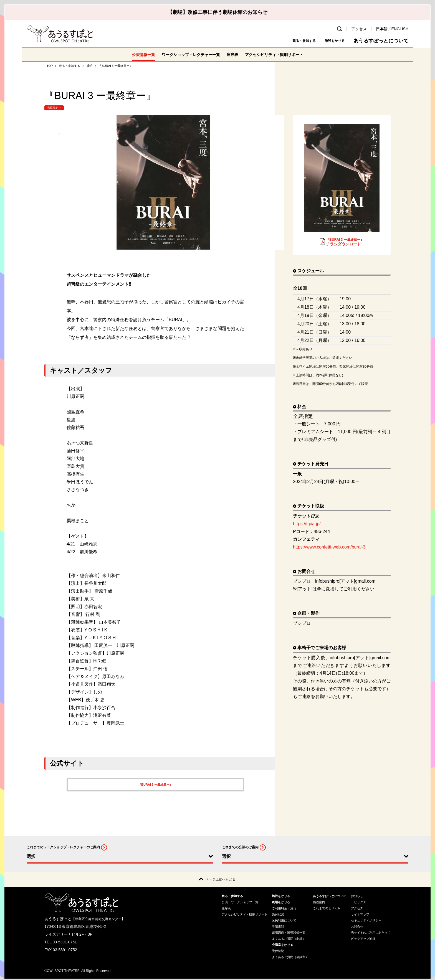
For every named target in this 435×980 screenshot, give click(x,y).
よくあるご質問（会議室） (290, 958)
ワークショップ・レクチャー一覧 (188, 54)
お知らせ (357, 897)
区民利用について (284, 922)
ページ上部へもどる (221, 880)
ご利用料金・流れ (284, 910)
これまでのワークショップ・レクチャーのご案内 (63, 847)
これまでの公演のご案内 (240, 847)
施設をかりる (330, 41)
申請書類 (278, 928)
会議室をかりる (283, 946)
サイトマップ (360, 916)
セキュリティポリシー (366, 922)
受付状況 (278, 916)
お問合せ (357, 928)
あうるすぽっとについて (381, 41)
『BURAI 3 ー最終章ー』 (155, 785)
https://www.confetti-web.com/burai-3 (331, 547)
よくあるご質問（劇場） (289, 940)
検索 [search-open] (340, 29)
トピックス (359, 903)
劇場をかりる (281, 903)
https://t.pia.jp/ (307, 524)
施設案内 (319, 903)
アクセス (359, 29)
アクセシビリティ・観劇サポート (281, 54)
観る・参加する (288, 41)
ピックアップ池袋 (363, 940)
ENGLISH (400, 29)
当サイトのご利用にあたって (371, 934)
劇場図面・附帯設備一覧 (289, 934)
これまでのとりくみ (327, 910)
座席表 (234, 54)
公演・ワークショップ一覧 (240, 903)
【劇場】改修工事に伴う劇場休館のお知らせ (217, 12)
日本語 (382, 29)
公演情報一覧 (134, 54)
